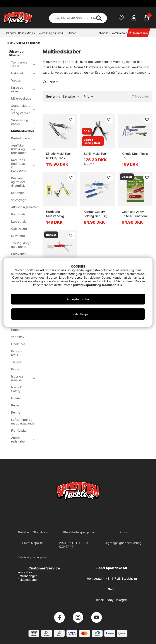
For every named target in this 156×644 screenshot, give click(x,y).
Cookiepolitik (112, 285)
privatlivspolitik (85, 285)
